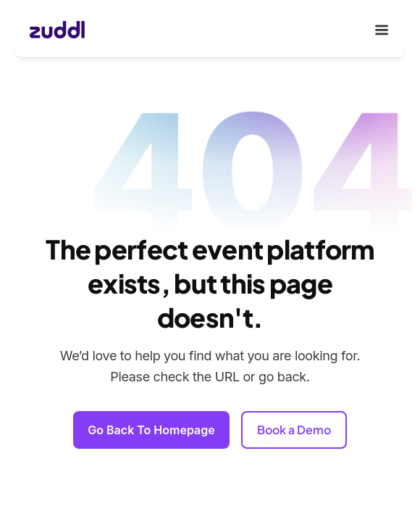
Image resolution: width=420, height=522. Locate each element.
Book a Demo (294, 430)
